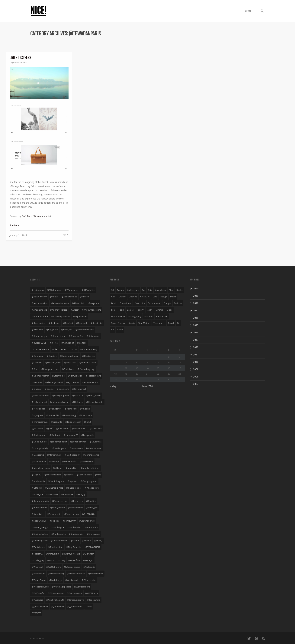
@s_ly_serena (93, 534)
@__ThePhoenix (75, 607)
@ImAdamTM (53, 415)
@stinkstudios (75, 527)
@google (49, 389)
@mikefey (58, 468)
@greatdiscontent (40, 396)
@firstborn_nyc (93, 376)
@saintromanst (75, 508)
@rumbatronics (39, 508)
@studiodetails (76, 534)
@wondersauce (74, 593)
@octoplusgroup (89, 481)
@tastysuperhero (59, 541)
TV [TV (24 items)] (178, 323)
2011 (194, 355)
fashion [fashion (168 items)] (178, 303)
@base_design (38, 323)
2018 (194, 303)
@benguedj (82, 323)
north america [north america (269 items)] (118, 316)
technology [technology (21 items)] (159, 323)
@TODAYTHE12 (93, 547)
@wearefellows (96, 574)
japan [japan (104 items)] (150, 310)
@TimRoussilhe (55, 547)
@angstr (74, 310)
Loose (89, 607)
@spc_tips (54, 521)
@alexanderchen (40, 303)
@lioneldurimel (39, 442)
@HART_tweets (94, 396)
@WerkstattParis (82, 587)
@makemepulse (94, 448)
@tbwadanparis (19, 62)
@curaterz (52, 356)
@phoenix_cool (74, 488)
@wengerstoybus (40, 587)
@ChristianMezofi (40, 349)
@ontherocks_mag (54, 488)
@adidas (54, 297)
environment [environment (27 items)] (154, 303)
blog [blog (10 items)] (171, 290)
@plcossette (52, 494)
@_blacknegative (40, 607)
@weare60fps (38, 574)
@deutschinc (89, 356)
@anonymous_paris (91, 310)
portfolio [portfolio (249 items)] (149, 316)
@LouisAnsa (96, 442)
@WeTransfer (38, 593)
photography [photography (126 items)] (135, 316)
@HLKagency (55, 409)
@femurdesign (75, 376)
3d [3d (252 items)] (112, 290)
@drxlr (35, 369)
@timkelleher (38, 547)
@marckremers (54, 455)
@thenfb (87, 541)
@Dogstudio (70, 363)
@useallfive (74, 560)
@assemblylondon (61, 316)
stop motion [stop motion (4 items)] (144, 323)
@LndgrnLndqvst (59, 442)
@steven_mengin (40, 527)
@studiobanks (58, 534)
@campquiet (68, 343)
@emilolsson (68, 369)
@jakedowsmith (73, 422)
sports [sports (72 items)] (132, 323)
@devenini (37, 363)
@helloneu (78, 402)
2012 (194, 347)
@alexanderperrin (60, 303)
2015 (194, 325)
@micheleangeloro (41, 468)
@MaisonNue (76, 448)
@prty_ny (81, 494)
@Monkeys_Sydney (90, 468)
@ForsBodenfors (90, 382)
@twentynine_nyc (71, 554)
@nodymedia (38, 481)
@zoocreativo (93, 600)
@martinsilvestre (91, 455)
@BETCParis (37, 330)
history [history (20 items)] (140, 310)
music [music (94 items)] (169, 310)
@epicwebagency (86, 369)
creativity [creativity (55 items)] (145, 297)
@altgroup (94, 303)
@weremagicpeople (61, 587)
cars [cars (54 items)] (113, 297)
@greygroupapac (61, 396)
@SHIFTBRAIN (89, 514)
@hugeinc (85, 409)
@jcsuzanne (37, 429)
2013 (194, 340)
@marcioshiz (38, 455)
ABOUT (248, 11)
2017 (194, 311)
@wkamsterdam (56, 593)
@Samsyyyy (92, 508)
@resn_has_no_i (60, 501)
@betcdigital (97, 323)
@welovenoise (89, 580)
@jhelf (49, 429)
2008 (194, 377)
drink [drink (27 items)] (114, 303)
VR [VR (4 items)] (113, 330)
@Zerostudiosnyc (75, 600)
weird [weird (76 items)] (120, 330)
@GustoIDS (78, 396)
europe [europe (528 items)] (167, 303)
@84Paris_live (88, 290)
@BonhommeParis (85, 330)
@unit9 (51, 560)
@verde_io (88, 560)
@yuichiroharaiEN (55, 600)
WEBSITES (36, 613)
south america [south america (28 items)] (118, 323)
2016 (194, 318)
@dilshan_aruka (53, 363)
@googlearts (63, 389)
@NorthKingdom (56, 481)
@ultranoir (88, 554)
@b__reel (54, 343)
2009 (194, 369)
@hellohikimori (39, 402)
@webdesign (56, 580)
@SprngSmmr (69, 521)
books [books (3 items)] (179, 290)
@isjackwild (56, 422)
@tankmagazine (40, 541)
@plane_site (37, 494)
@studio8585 (91, 527)
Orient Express (20, 58)
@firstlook (37, 382)
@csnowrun (38, 356)
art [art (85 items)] (143, 290)
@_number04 (57, 607)
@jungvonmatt (79, 429)
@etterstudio (58, 376)
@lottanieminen (78, 442)
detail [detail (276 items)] (173, 297)
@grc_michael (79, 389)
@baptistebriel (80, 316)
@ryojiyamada (58, 508)
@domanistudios (88, 363)
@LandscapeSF (71, 435)
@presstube (67, 494)
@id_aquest (37, 415)
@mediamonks (69, 461)
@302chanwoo (54, 290)
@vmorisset (37, 567)
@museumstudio (53, 475)
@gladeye (37, 389)
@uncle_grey (38, 560)
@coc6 (74, 349)
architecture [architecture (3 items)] (133, 290)
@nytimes (72, 481)
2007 (194, 384)
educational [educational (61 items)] (125, 303)
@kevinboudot (39, 435)
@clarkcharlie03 (60, 349)
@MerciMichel (86, 461)
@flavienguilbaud (54, 382)
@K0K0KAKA (96, 429)
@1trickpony (38, 290)
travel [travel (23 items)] (171, 323)
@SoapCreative (39, 521)
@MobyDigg (72, 468)
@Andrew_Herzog (59, 310)
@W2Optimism (54, 567)
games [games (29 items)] (130, 310)
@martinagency (72, 455)
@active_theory (39, 297)
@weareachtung (56, 574)
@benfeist (68, 323)
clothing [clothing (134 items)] (133, 297)
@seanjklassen (72, 514)
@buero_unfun (76, 336)
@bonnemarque (40, 336)
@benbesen (54, 323)
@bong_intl (67, 330)
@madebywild (59, 448)
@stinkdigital (58, 527)
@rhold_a (91, 501)
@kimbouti (55, 435)
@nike (98, 475)
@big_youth (52, 330)
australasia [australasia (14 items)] (160, 290)
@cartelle (82, 343)
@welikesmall (72, 580)
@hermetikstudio (95, 402)
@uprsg (61, 560)
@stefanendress (87, 521)
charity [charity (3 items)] (122, 297)
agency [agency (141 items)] (120, 290)
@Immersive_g (69, 415)
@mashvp (54, 461)
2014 (194, 333)
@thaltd (75, 541)
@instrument (86, 415)
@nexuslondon (84, 475)
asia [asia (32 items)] (150, 290)
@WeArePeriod (39, 580)
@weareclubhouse (76, 574)
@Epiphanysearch (40, 376)
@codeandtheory (89, 349)
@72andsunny (72, 290)
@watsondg (89, 567)
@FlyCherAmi (72, 382)
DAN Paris (27, 216)
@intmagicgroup (40, 422)
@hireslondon (39, 409)
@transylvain (52, 554)
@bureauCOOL (39, 343)
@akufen (84, 297)
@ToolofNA (37, 554)
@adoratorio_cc (69, 297)
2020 (194, 288)
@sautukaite (38, 514)
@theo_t (98, 541)
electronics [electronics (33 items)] (140, 303)
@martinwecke (39, 461)
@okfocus (37, 488)
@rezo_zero (77, 501)
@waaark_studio (72, 567)
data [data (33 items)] (155, 297)
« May (113, 386)
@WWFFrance (91, 593)
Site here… (15, 225)
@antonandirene (40, 316)
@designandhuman (69, 356)
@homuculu (71, 409)
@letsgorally (88, 435)
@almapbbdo (79, 303)
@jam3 (87, 422)
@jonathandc (62, 429)
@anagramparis (39, 310)
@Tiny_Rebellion (74, 547)
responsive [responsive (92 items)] (162, 316)
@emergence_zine (50, 369)
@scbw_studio (54, 514)
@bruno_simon (58, 336)
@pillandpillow (92, 488)
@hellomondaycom (59, 402)
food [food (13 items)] (121, 310)
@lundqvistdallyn (40, 448)
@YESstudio (37, 600)
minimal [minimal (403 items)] (159, 310)
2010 (194, 362)
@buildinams (93, 336)
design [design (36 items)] (164, 297)
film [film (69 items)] (113, 310)
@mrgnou (36, 475)
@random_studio (40, 501)
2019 (194, 296)
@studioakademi (40, 534)
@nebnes (69, 475)
